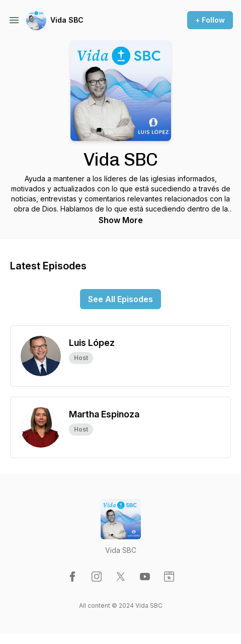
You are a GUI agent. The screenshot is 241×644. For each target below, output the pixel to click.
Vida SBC (67, 20)
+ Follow (210, 20)
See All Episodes (120, 299)
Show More (121, 220)
